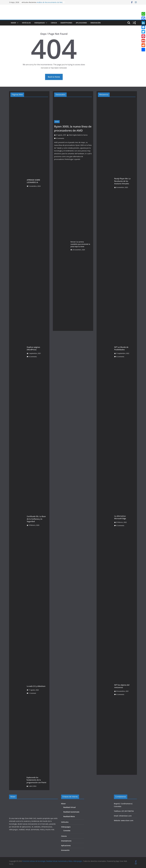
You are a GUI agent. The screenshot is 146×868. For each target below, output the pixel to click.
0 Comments (32, 357)
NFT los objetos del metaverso (122, 686)
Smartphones (66, 23)
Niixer (13, 23)
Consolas (67, 831)
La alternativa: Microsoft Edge (120, 517)
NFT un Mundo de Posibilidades (121, 348)
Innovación (96, 23)
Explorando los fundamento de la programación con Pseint (36, 780)
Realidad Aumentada (71, 812)
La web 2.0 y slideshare (36, 686)
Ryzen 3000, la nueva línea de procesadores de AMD (73, 128)
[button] (17, 23)
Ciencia (54, 23)
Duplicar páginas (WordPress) (33, 348)
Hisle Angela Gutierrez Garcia (78, 135)
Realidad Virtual (69, 807)
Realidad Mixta (69, 816)
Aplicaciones (81, 23)
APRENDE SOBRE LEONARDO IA (33, 181)
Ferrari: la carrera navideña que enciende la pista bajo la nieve (80, 244)
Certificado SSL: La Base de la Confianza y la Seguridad (36, 519)
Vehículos (26, 23)
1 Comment (31, 693)
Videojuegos (40, 23)
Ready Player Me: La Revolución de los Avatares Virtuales (122, 181)
